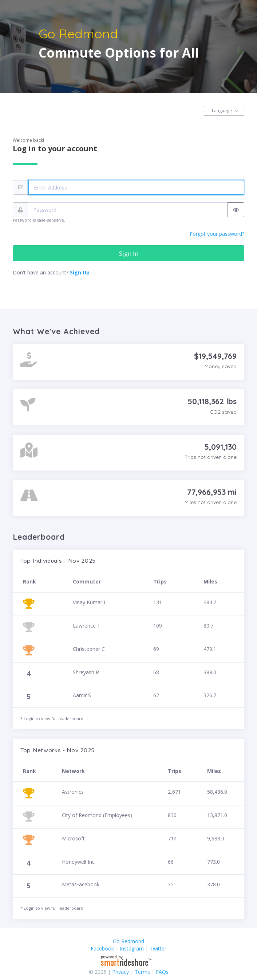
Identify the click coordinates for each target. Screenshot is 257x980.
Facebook (102, 948)
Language (222, 111)
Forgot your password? (217, 234)
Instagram (132, 948)
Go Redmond (128, 941)
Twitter (158, 948)
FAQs (162, 972)
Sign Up (80, 272)
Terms (142, 972)
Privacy (120, 972)
